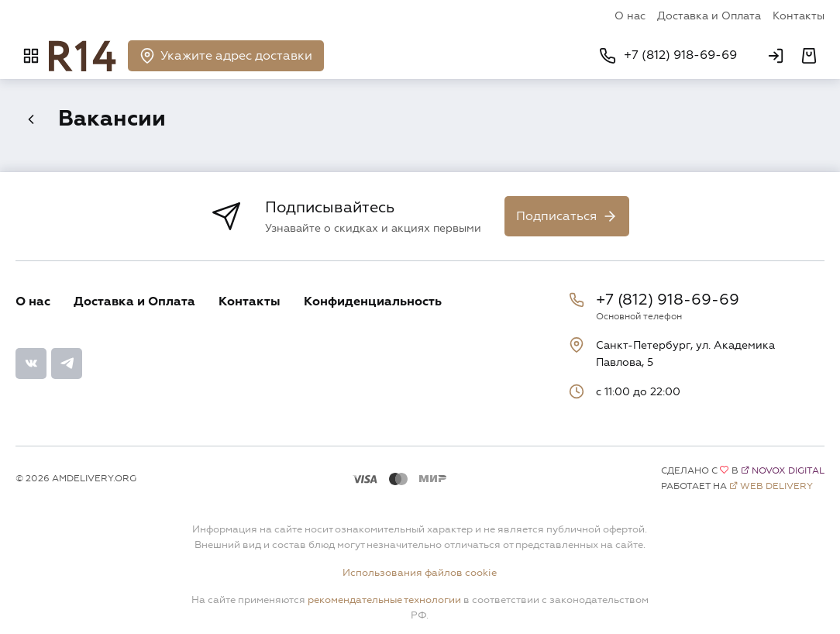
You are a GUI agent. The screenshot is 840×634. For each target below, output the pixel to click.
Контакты (799, 16)
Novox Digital (788, 471)
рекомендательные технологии (384, 600)
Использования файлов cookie (420, 573)
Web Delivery (776, 486)
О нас (630, 16)
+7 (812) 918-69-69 (668, 300)
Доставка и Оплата (709, 16)
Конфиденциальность (373, 301)
